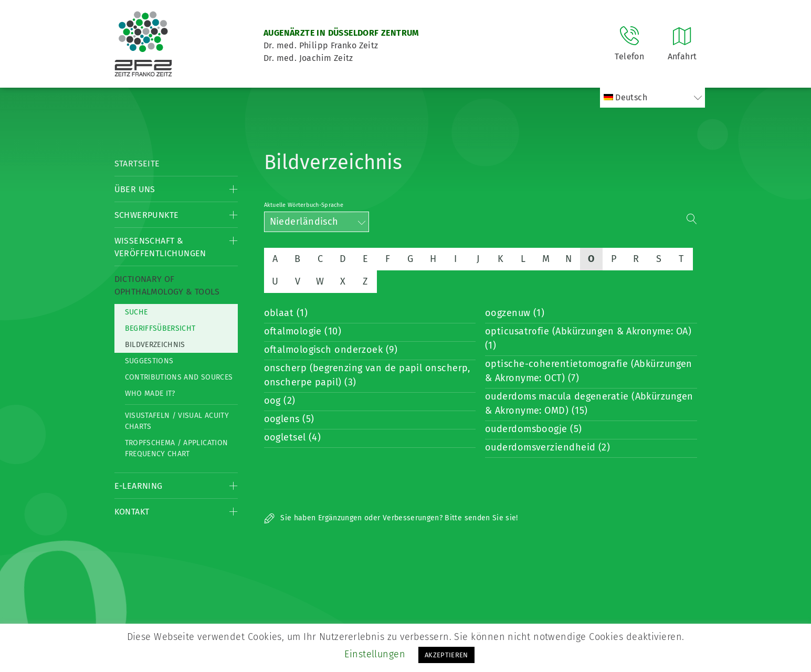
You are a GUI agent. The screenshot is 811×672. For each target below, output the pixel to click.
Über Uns (135, 189)
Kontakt (132, 512)
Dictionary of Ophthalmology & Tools (167, 285)
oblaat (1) (286, 313)
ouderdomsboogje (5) (534, 429)
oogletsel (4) (293, 437)
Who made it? (150, 393)
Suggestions (149, 361)
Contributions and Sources (179, 377)
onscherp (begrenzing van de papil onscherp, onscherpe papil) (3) (367, 375)
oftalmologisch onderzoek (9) (331, 350)
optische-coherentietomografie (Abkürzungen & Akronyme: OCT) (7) (589, 371)
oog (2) (280, 401)
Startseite (137, 164)
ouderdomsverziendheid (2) (547, 447)
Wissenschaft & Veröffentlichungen (160, 247)
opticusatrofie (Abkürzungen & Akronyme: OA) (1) (588, 338)
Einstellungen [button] (375, 654)
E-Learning (139, 486)
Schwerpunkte (147, 215)
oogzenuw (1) (515, 313)
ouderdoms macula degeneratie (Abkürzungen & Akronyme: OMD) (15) (589, 403)
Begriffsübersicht (160, 328)
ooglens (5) (289, 419)
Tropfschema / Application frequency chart (177, 448)
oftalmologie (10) (303, 331)
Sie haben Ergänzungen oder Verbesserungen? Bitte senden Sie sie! (391, 518)
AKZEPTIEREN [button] (446, 655)
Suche (136, 312)
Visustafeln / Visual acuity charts (177, 421)
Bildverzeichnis (155, 345)
